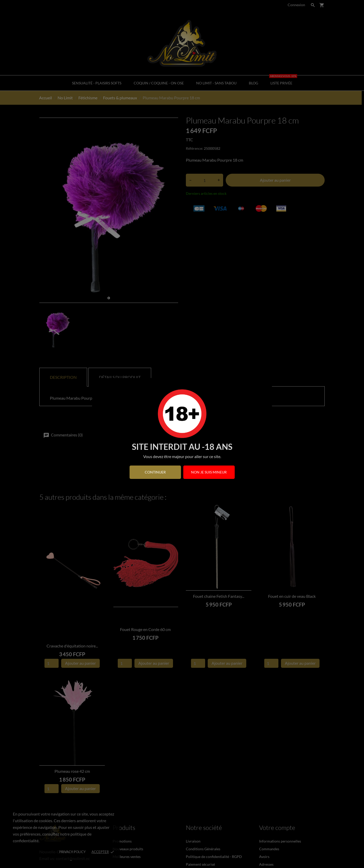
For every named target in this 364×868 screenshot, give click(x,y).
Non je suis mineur (209, 472)
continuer (155, 472)
